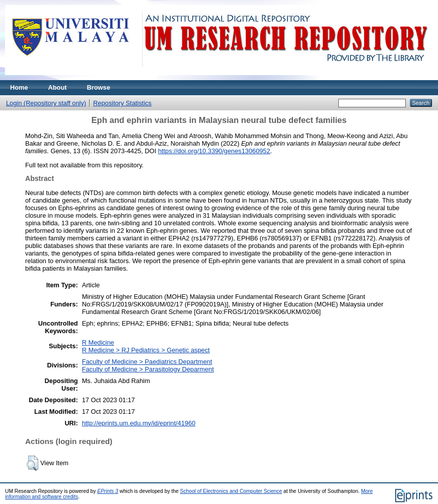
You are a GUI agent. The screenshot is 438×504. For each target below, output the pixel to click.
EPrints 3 (108, 491)
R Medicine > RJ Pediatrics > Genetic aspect (146, 350)
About (58, 87)
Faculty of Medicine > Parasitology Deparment (148, 369)
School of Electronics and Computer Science (231, 491)
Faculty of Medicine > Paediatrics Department (147, 362)
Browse (99, 87)
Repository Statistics (122, 103)
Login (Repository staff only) (46, 103)
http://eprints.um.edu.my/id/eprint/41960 (139, 423)
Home (19, 87)
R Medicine (98, 342)
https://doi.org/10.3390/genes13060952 (214, 151)
